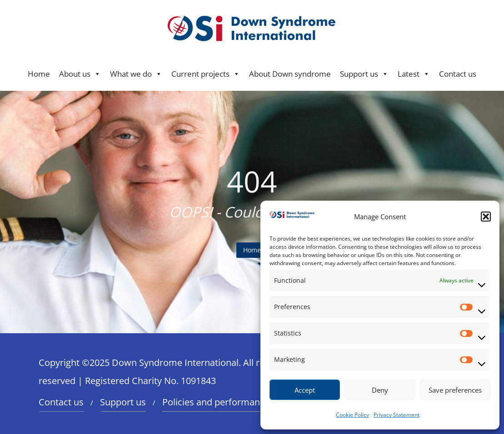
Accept (305, 390)
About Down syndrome (290, 74)
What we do (136, 74)
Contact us (458, 74)
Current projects (206, 74)
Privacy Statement (397, 415)
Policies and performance (216, 402)
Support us (364, 74)
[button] (486, 217)
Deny (380, 390)
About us (80, 74)
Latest (414, 74)
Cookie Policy (352, 415)
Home (39, 74)
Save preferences (455, 390)
